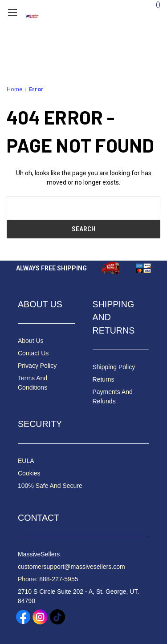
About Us (31, 341)
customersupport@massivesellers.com (71, 567)
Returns (104, 379)
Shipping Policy (114, 367)
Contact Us (33, 353)
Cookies (29, 473)
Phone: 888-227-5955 (48, 579)
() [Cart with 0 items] (154, 4)
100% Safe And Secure (50, 486)
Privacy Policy (37, 366)
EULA (26, 461)
